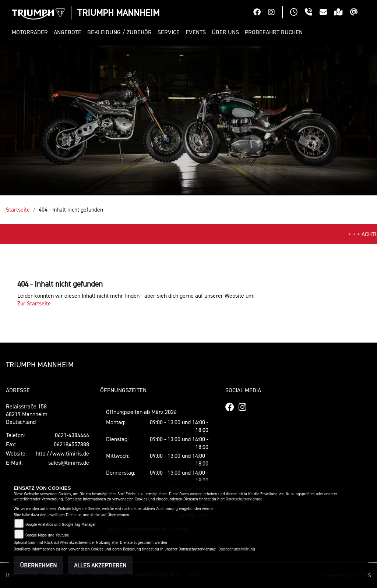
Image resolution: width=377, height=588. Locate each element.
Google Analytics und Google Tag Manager (61, 525)
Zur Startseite (34, 303)
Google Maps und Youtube (47, 535)
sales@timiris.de (69, 463)
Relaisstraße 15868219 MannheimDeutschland (27, 414)
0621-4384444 (72, 435)
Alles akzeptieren (100, 565)
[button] (31, 32)
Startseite (18, 209)
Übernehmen (38, 565)
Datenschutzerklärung (244, 499)
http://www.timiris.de (62, 453)
